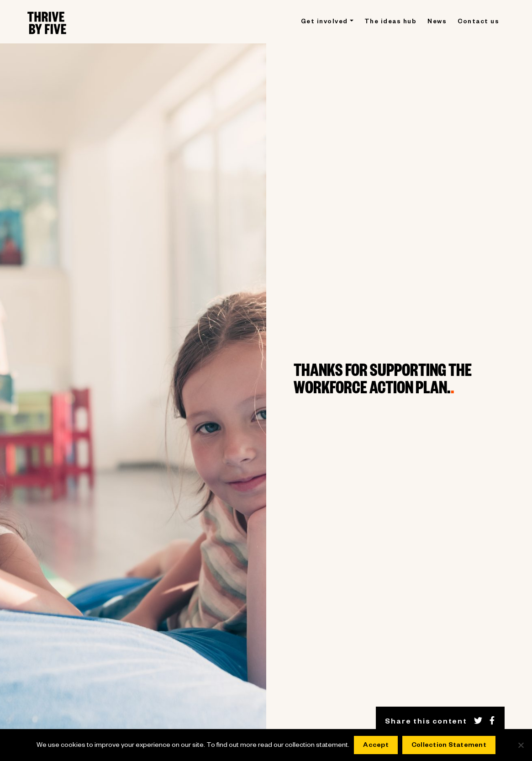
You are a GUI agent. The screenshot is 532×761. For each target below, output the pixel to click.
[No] (521, 745)
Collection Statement (449, 746)
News (437, 23)
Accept (376, 746)
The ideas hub (391, 23)
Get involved (324, 23)
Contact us (478, 23)
